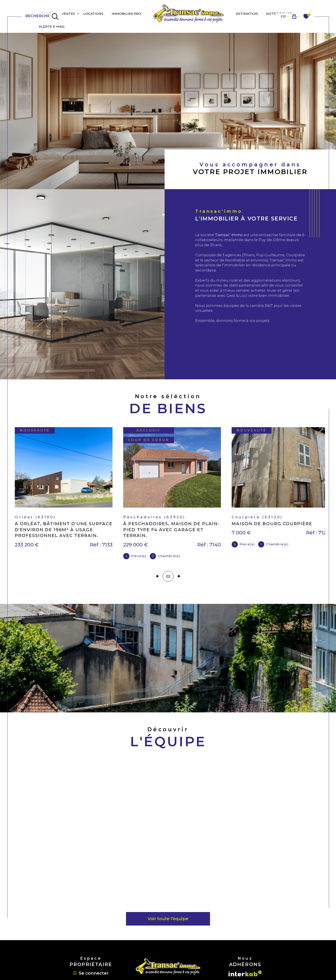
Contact (329, 288)
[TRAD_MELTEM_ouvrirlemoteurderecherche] (42, 17)
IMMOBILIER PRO (126, 14)
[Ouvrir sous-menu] (78, 14)
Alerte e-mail (52, 27)
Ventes (68, 14)
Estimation (247, 14)
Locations (93, 14)
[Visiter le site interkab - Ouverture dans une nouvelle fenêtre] (245, 973)
